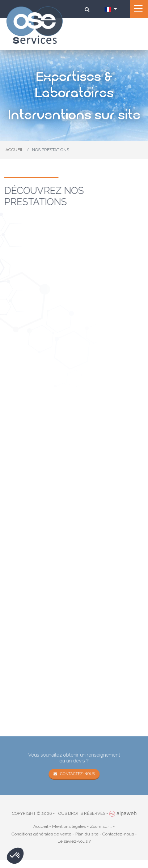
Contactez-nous (77, 773)
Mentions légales (69, 826)
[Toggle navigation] (139, 9)
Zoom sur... (101, 826)
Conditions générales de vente (41, 834)
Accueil (41, 826)
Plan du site (87, 834)
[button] (15, 856)
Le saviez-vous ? (74, 841)
